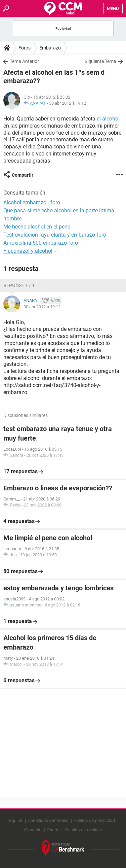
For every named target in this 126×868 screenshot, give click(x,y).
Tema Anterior (24, 61)
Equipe (15, 820)
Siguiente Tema (100, 61)
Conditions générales (48, 820)
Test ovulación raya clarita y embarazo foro (55, 235)
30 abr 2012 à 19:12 (68, 103)
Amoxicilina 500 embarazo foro (41, 243)
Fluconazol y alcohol (28, 251)
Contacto (33, 830)
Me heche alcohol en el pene (37, 227)
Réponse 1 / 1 (19, 285)
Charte (53, 830)
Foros (25, 48)
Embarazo (50, 48)
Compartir (23, 175)
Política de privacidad (94, 820)
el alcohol (108, 119)
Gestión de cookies (83, 830)
